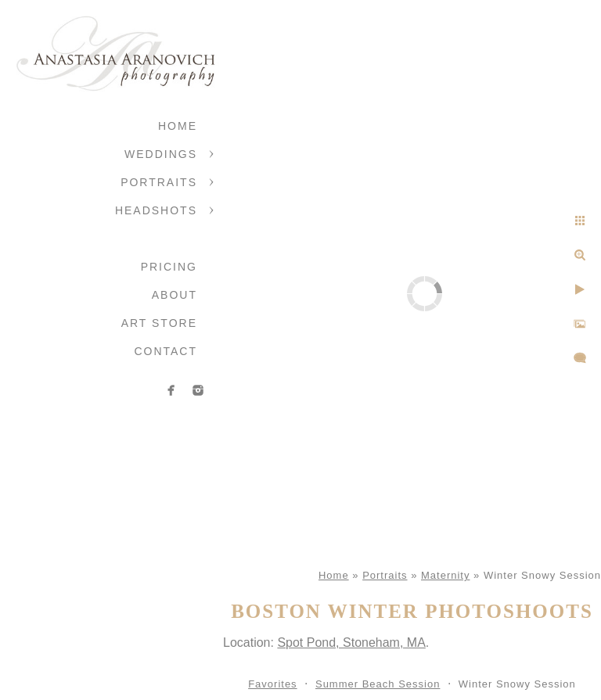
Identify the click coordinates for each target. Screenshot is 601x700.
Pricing (169, 267)
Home (178, 126)
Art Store (159, 323)
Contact (166, 351)
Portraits (159, 182)
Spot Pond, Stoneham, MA (351, 643)
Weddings (161, 154)
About (175, 295)
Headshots (156, 210)
